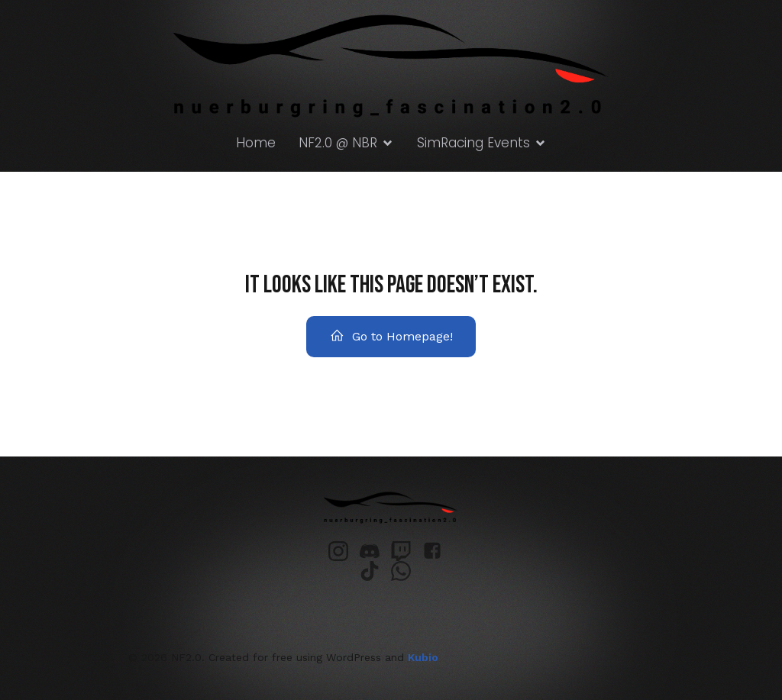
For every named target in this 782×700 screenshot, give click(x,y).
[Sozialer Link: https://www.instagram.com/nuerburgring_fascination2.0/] (344, 551)
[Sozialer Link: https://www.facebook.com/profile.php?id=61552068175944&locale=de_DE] (438, 551)
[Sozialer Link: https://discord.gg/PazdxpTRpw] (375, 551)
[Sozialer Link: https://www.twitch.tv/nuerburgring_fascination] (407, 551)
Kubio (423, 657)
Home (256, 143)
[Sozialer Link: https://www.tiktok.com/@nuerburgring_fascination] (375, 571)
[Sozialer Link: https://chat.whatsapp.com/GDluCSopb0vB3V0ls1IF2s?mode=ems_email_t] (407, 571)
